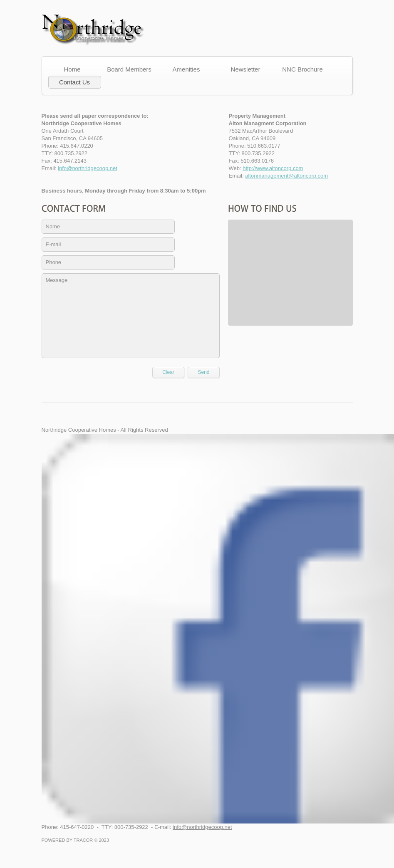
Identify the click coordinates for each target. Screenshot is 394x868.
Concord (94, 30)
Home (74, 69)
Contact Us (74, 82)
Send (203, 372)
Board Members (131, 69)
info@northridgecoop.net (88, 168)
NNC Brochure (302, 69)
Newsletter (246, 69)
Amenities (189, 69)
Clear (168, 372)
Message (131, 316)
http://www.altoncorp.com (273, 168)
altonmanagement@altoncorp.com (286, 176)
